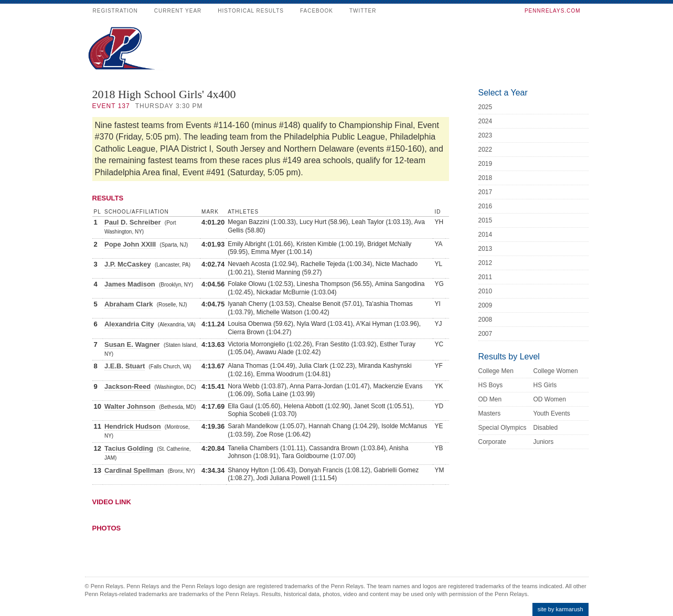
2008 (485, 320)
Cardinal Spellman (134, 470)
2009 (485, 305)
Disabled (546, 428)
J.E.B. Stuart (125, 366)
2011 (485, 277)
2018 (485, 178)
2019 (485, 164)
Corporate (492, 442)
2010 (485, 291)
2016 (485, 206)
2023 (485, 135)
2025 (485, 107)
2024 (485, 121)
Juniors (544, 442)
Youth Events (552, 413)
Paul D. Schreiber (133, 222)
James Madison (130, 284)
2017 (485, 192)
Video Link (112, 502)
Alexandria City (129, 324)
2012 (485, 263)
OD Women (550, 399)
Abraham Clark (129, 304)
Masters (490, 413)
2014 (485, 235)
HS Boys (491, 385)
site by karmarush (560, 609)
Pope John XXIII (130, 244)
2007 (485, 334)
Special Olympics (503, 428)
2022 (485, 150)
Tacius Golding (129, 448)
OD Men (490, 399)
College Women (556, 371)
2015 (485, 220)
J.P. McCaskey (128, 264)
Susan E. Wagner (132, 344)
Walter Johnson (130, 406)
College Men (496, 371)
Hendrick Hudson (133, 426)
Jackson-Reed (127, 386)
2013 (485, 249)
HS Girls (545, 385)
